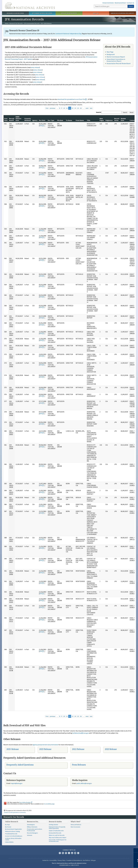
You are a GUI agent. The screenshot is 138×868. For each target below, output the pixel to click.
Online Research (12, 822)
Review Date (123, 119)
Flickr (78, 853)
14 (75, 108)
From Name (80, 120)
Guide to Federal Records (56, 831)
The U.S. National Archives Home (30, 6)
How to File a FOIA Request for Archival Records (58, 841)
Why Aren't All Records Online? (58, 838)
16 (81, 108)
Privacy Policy (62, 860)
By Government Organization (13, 829)
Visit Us (96, 13)
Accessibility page (49, 804)
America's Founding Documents (123, 13)
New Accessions (75, 827)
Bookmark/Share (120, 3)
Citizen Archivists (108, 3)
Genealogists (31, 825)
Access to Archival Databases (14, 836)
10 (64, 108)
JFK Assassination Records (32, 23)
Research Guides (55, 822)
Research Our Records (15, 13)
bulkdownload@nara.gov (81, 733)
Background (111, 54)
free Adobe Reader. (26, 802)
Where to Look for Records (57, 835)
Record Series (117, 119)
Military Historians (32, 827)
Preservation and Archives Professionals (35, 830)
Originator (109, 120)
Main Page (110, 52)
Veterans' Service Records (42, 13)
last (91, 108)
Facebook (60, 853)
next (87, 108)
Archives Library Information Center (13, 839)
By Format (8, 827)
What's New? (76, 822)
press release (35, 67)
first (47, 108)
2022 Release (78, 749)
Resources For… (33, 822)
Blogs (75, 853)
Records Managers (32, 833)
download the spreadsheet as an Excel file (71, 99)
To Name (69, 120)
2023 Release (45, 749)
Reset (132, 112)
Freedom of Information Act (74, 860)
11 (67, 108)
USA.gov (93, 860)
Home (7, 23)
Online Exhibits (9, 842)
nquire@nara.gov (17, 783)
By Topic (8, 825)
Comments (133, 120)
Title (89, 120)
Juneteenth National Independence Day (68, 34)
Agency (35, 120)
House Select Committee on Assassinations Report (116, 60)
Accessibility (53, 860)
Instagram (66, 853)
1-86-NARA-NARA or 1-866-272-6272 (69, 865)
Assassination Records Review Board (119, 63)
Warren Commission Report (116, 57)
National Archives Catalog (13, 831)
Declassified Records (55, 833)
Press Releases (79, 765)
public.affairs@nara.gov (84, 783)
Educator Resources (69, 13)
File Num (60, 120)
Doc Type (51, 120)
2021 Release (111, 749)
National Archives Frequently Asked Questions (57, 828)
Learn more (121, 865)
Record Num (12, 119)
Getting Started (53, 825)
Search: (99, 112)
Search (131, 6)
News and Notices (76, 825)
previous (53, 108)
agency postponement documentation (46, 745)
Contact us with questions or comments (15, 812)
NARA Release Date (18, 119)
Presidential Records (11, 834)
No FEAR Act (87, 860)
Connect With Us (69, 850)
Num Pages (102, 119)
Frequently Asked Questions (20, 765)
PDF (41, 126)
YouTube (72, 853)
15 (78, 108)
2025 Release (13, 749)
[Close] (136, 850)
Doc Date (42, 120)
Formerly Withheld (28, 119)
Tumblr (69, 853)
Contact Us (130, 3)
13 (72, 108)
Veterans (30, 835)
